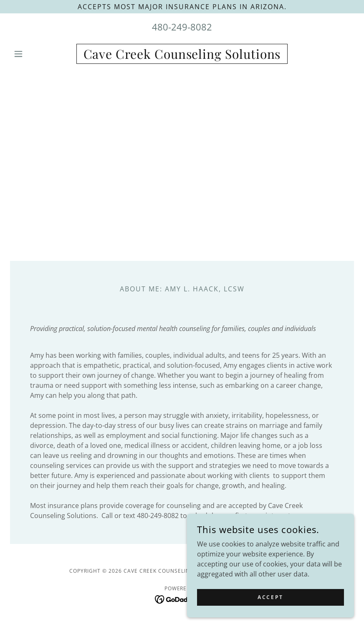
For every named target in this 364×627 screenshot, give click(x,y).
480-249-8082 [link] (182, 27)
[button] (36, 54)
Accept (270, 597)
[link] (182, 56)
